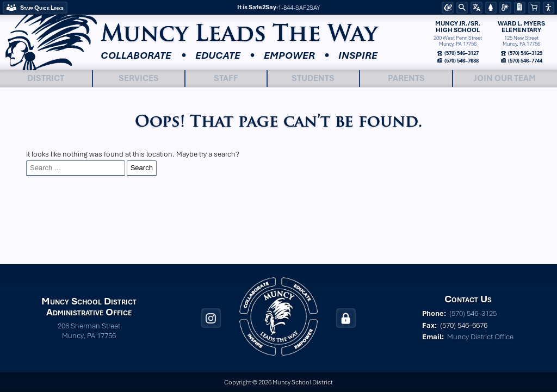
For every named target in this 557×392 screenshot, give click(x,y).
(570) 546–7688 (461, 60)
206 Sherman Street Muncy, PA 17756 (89, 331)
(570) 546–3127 (461, 53)
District (46, 78)
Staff (226, 78)
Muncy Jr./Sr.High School (458, 27)
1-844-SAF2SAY (299, 8)
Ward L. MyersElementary (521, 27)
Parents (406, 78)
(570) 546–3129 (525, 53)
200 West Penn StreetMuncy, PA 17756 (458, 41)
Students (313, 78)
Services (139, 78)
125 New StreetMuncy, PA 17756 (521, 41)
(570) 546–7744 (525, 60)
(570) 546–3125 (473, 313)
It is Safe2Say (257, 7)
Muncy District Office (480, 337)
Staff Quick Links (42, 8)
